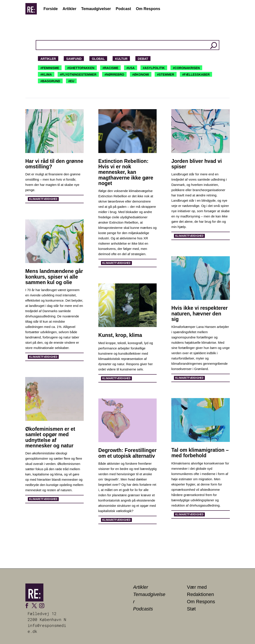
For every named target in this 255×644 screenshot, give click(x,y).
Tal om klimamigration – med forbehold (200, 453)
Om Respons (148, 9)
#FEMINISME (50, 68)
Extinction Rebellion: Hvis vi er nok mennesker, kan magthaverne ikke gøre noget (126, 172)
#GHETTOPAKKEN (81, 68)
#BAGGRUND (50, 81)
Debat (143, 59)
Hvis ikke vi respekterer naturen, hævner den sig (199, 314)
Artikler (69, 9)
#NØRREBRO (114, 75)
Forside (50, 9)
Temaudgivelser (96, 9)
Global (98, 59)
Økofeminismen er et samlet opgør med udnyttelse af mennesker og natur (50, 437)
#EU (71, 81)
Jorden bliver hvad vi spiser (197, 164)
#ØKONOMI (141, 75)
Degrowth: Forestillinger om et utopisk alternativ (127, 453)
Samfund (74, 59)
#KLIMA (46, 75)
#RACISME (110, 68)
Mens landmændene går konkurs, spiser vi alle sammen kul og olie (54, 277)
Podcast (123, 9)
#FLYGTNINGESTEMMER (78, 75)
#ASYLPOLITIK (154, 68)
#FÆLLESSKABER (196, 75)
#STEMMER (166, 75)
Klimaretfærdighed (43, 199)
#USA (130, 68)
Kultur (121, 59)
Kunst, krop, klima (120, 335)
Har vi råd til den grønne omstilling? (54, 164)
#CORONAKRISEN (186, 68)
